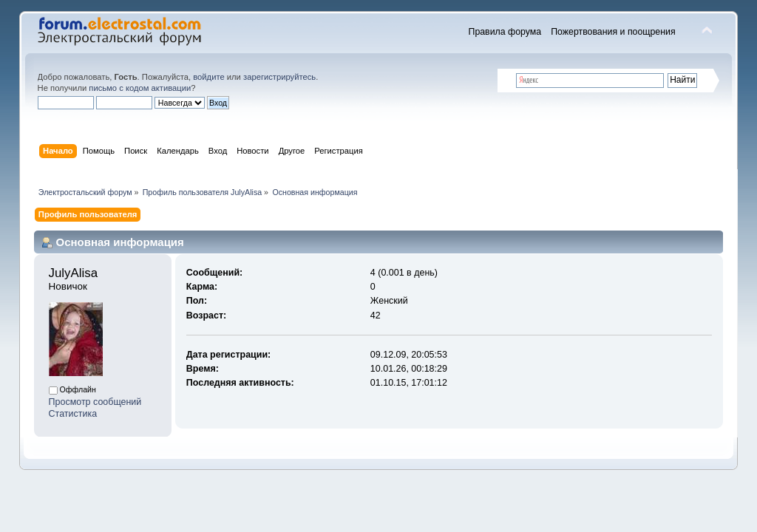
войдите (208, 77)
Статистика (73, 414)
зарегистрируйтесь (279, 77)
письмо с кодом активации (140, 88)
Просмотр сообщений (95, 402)
